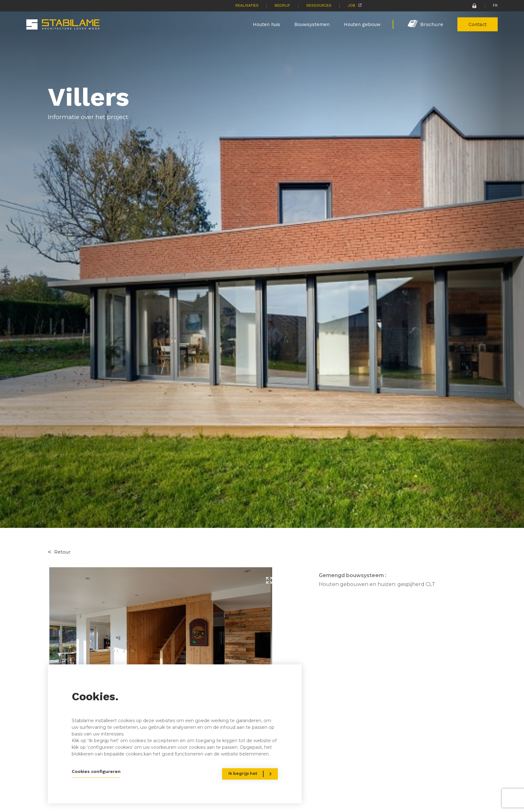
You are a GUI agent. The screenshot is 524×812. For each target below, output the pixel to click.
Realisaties (247, 5)
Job (351, 5)
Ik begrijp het (243, 773)
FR (495, 5)
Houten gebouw (362, 24)
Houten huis (266, 24)
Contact (478, 24)
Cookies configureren (96, 771)
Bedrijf (282, 5)
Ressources (319, 5)
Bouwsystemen (312, 24)
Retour (62, 552)
